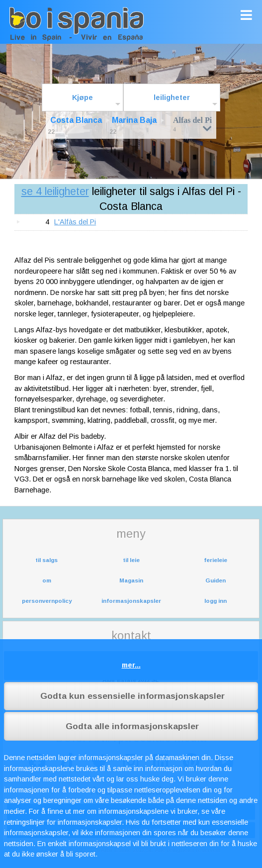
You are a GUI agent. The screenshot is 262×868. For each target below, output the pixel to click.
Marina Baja (134, 120)
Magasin (131, 580)
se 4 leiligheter (55, 191)
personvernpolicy (47, 601)
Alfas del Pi (192, 124)
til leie (131, 560)
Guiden (216, 580)
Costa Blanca (76, 120)
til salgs (46, 560)
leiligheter (172, 97)
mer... (131, 665)
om (47, 580)
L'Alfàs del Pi (75, 222)
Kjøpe (83, 97)
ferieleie (216, 560)
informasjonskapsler (131, 601)
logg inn (216, 601)
